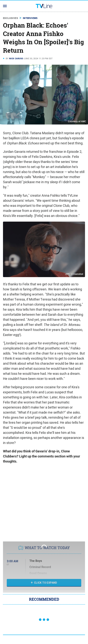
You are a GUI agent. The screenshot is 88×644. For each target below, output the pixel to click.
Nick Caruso (16, 58)
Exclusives (10, 18)
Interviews (30, 18)
